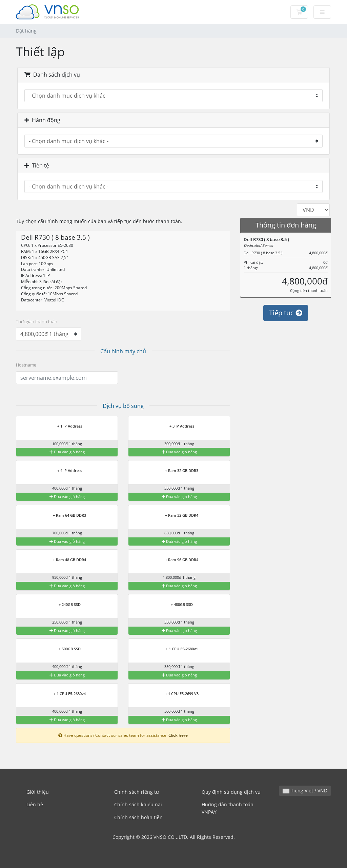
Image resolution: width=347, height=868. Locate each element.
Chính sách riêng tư (137, 792)
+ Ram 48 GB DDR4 (65, 560)
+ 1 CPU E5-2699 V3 (178, 694)
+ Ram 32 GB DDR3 (177, 471)
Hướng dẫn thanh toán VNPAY (228, 808)
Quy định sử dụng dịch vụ (231, 792)
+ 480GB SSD (178, 605)
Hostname (26, 365)
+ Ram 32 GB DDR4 (177, 516)
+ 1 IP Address (65, 427)
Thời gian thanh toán (37, 321)
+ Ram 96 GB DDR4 (177, 560)
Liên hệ (35, 804)
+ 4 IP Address (65, 471)
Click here (178, 735)
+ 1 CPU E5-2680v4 (65, 694)
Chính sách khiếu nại (138, 804)
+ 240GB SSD (65, 605)
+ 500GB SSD (65, 649)
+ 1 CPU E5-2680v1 (178, 649)
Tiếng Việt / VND (305, 791)
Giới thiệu (38, 792)
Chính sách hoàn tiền (138, 817)
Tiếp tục (286, 313)
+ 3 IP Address (178, 427)
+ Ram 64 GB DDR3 (65, 516)
